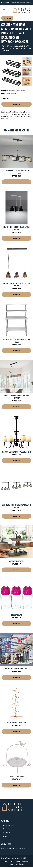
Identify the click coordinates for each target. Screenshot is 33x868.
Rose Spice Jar (17, 615)
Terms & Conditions (21, 862)
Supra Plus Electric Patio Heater (17, 669)
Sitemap (22, 864)
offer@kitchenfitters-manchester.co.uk (21, 3)
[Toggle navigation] (4, 10)
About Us (8, 829)
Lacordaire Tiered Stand (16, 561)
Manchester (6, 3)
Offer (6, 836)
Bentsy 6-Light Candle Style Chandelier (16, 452)
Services (7, 833)
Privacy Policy (13, 864)
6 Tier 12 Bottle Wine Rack (16, 722)
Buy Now (17, 104)
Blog (7, 862)
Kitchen (12, 91)
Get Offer (7, 18)
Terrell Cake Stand (17, 776)
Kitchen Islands (21, 91)
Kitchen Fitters (9, 825)
